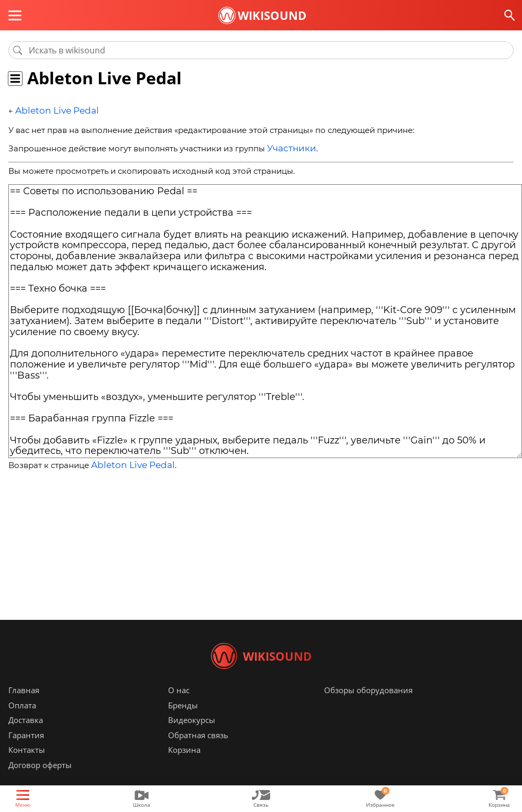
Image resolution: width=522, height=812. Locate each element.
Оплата (22, 721)
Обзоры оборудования (368, 706)
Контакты (27, 765)
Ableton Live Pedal (52, 110)
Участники (288, 146)
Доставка (26, 736)
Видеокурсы (192, 736)
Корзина (184, 765)
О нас (179, 706)
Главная (24, 706)
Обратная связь (198, 751)
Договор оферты (40, 781)
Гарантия (26, 751)
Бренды (183, 721)
